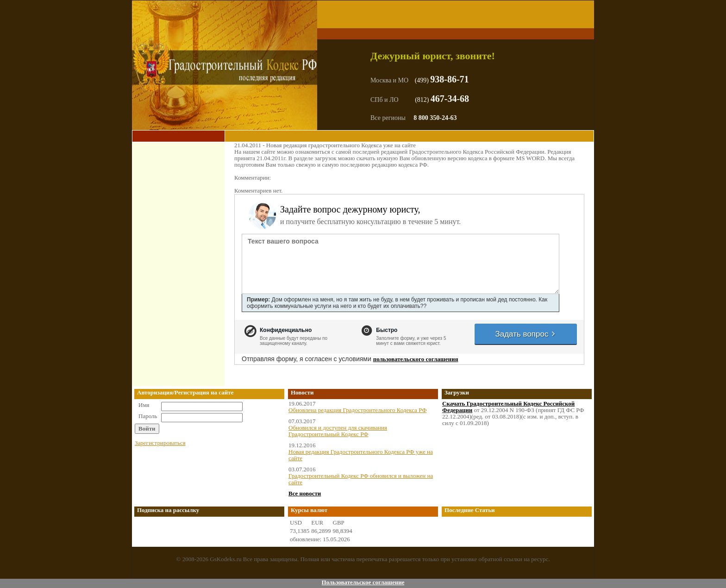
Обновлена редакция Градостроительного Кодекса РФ (357, 410)
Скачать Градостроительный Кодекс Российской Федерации (508, 407)
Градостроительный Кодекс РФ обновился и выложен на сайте (361, 479)
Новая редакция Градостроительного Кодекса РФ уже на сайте (361, 455)
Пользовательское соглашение (363, 582)
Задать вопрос (526, 334)
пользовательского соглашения (416, 359)
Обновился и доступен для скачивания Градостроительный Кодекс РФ (338, 431)
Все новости (305, 493)
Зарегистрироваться (160, 443)
